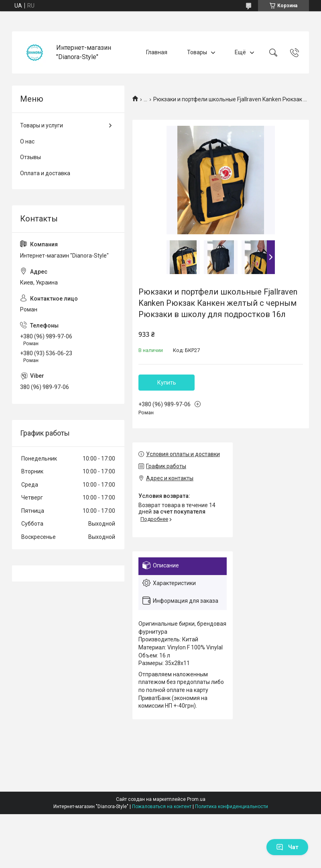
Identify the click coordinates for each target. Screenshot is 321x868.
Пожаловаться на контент (162, 807)
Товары (197, 52)
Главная (157, 52)
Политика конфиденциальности (232, 807)
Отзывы (30, 157)
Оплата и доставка (45, 173)
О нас (27, 141)
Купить (167, 383)
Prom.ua (196, 799)
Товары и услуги (42, 125)
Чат (287, 847)
